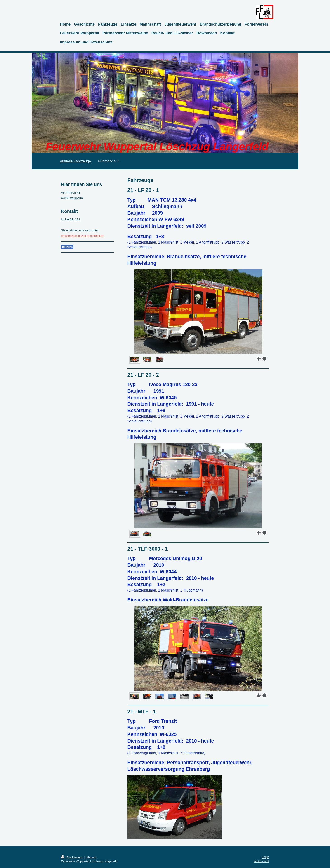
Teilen (67, 247)
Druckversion (72, 857)
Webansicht (261, 861)
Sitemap (91, 857)
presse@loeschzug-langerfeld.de (82, 236)
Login (265, 857)
